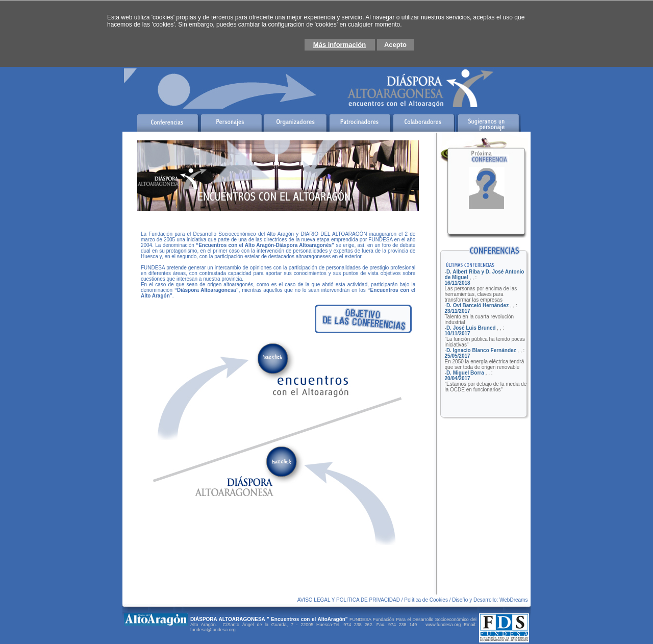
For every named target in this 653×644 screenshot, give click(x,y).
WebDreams (514, 600)
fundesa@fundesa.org (213, 630)
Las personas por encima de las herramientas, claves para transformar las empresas (481, 294)
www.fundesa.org (442, 625)
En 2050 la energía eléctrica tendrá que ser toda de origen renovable (485, 364)
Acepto (395, 45)
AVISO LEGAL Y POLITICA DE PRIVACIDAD (349, 600)
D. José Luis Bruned (471, 328)
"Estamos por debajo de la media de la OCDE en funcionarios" (486, 387)
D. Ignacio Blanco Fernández (481, 350)
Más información (340, 45)
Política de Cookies (426, 600)
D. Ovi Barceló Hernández (478, 305)
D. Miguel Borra (465, 373)
